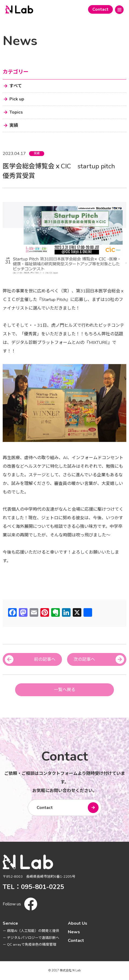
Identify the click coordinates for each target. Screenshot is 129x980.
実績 (37, 153)
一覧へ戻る (65, 690)
